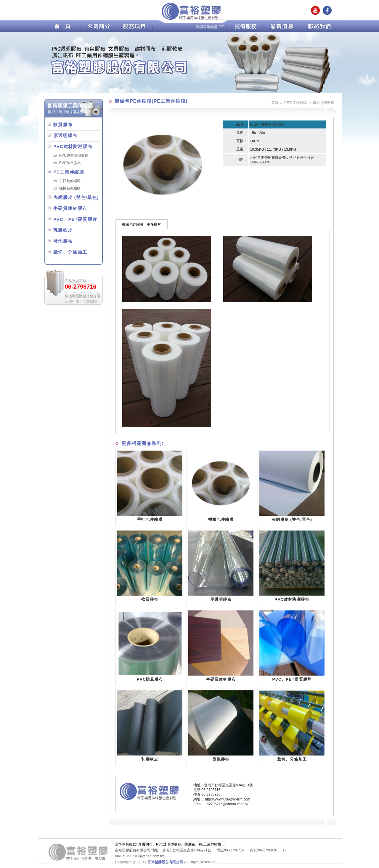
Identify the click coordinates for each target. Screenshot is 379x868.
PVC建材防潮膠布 (73, 147)
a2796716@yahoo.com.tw (227, 804)
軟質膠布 (63, 125)
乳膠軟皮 (63, 230)
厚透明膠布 (65, 136)
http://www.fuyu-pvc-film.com (228, 799)
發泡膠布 (63, 241)
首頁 (275, 103)
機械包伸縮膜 (70, 188)
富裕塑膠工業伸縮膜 (70, 106)
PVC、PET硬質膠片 (75, 219)
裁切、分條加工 (70, 252)
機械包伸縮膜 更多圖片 (142, 224)
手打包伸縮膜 (70, 181)
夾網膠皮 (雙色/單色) (76, 197)
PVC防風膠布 (70, 163)
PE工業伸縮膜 (69, 172)
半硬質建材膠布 (70, 208)
